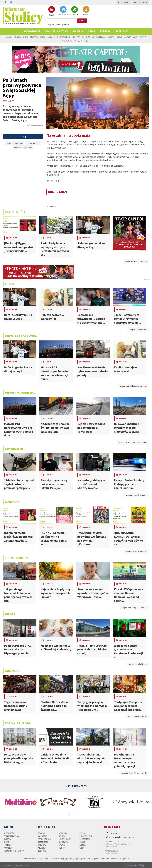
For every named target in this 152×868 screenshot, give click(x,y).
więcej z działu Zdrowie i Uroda (134, 773)
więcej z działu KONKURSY (136, 551)
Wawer (136, 37)
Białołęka (18, 37)
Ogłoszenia (65, 25)
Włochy (73, 41)
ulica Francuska (33, 143)
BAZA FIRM (86, 11)
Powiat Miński (52, 37)
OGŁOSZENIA (75, 11)
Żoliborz (87, 41)
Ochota (42, 37)
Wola (80, 41)
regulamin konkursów (14, 851)
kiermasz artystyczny (23, 147)
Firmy (58, 25)
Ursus (120, 37)
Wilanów (65, 41)
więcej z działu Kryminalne (136, 495)
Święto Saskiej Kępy (15, 143)
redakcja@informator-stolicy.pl (122, 837)
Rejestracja (141, 2)
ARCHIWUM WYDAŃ (52, 11)
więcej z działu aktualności (136, 262)
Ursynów (128, 37)
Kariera (105, 31)
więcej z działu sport (138, 330)
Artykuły (51, 25)
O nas (91, 31)
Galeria (78, 31)
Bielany (26, 37)
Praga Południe (78, 37)
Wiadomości (32, 31)
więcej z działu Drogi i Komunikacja (133, 442)
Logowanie (123, 2)
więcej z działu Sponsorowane (134, 608)
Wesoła (143, 37)
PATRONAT (122, 31)
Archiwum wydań (56, 31)
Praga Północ (65, 37)
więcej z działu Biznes (138, 664)
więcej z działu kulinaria (137, 717)
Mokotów (34, 37)
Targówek (112, 37)
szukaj (82, 21)
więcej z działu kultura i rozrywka (133, 386)
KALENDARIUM (63, 11)
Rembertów (90, 37)
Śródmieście (101, 37)
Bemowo (9, 37)
